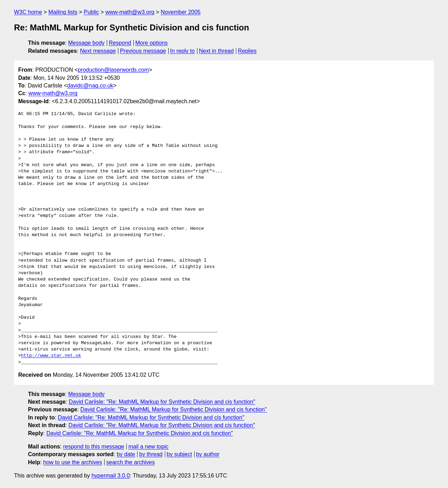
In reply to (182, 51)
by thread (151, 454)
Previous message (143, 51)
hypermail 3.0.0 (110, 476)
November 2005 (181, 12)
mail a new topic (149, 447)
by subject (179, 454)
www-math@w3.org (130, 12)
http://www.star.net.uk (51, 356)
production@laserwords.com (113, 70)
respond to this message (93, 447)
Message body (86, 43)
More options (152, 43)
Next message (98, 51)
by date (126, 454)
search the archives (131, 462)
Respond (120, 43)
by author (208, 454)
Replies (247, 51)
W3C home (28, 12)
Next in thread (216, 51)
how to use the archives (73, 462)
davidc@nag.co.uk (90, 86)
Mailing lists (63, 12)
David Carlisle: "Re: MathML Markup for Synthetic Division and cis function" (162, 402)
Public (91, 12)
